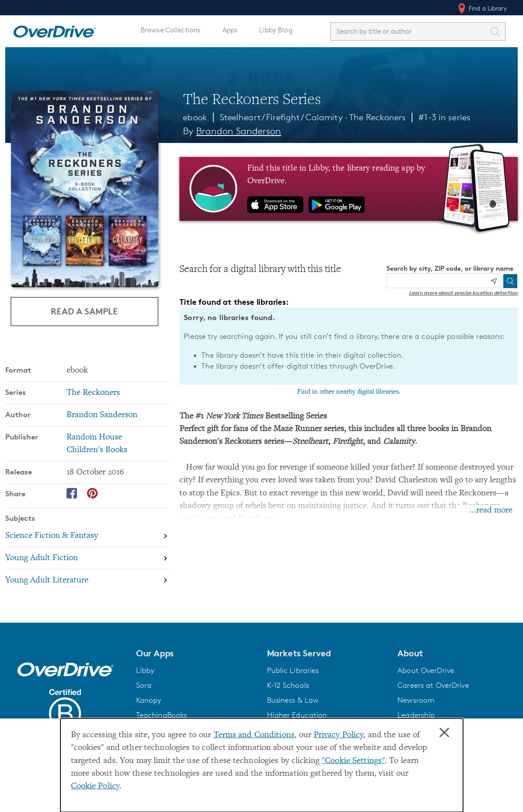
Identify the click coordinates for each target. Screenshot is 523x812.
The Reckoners (378, 117)
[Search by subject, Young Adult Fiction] (87, 558)
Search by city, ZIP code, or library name (450, 268)
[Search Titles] (497, 31)
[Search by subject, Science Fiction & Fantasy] (87, 536)
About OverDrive (426, 670)
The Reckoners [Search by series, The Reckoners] (93, 393)
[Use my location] (494, 281)
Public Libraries (293, 670)
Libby (145, 670)
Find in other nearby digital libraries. (349, 392)
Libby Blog (276, 30)
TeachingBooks (162, 715)
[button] (196, 653)
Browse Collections (170, 30)
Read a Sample (84, 311)
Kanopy (149, 700)
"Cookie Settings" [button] (353, 761)
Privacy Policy (339, 735)
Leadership (416, 715)
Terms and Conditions (254, 735)
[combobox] (410, 31)
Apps (230, 30)
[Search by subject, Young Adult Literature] (87, 580)
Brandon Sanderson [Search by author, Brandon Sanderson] (239, 131)
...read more (491, 511)
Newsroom (416, 700)
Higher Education (297, 715)
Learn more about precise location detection (463, 293)
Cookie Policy (95, 786)
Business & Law (293, 700)
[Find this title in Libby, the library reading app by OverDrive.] (349, 189)
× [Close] (444, 733)
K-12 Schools (288, 685)
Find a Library (482, 8)
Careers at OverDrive (433, 685)
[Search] (510, 281)
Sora (144, 685)
